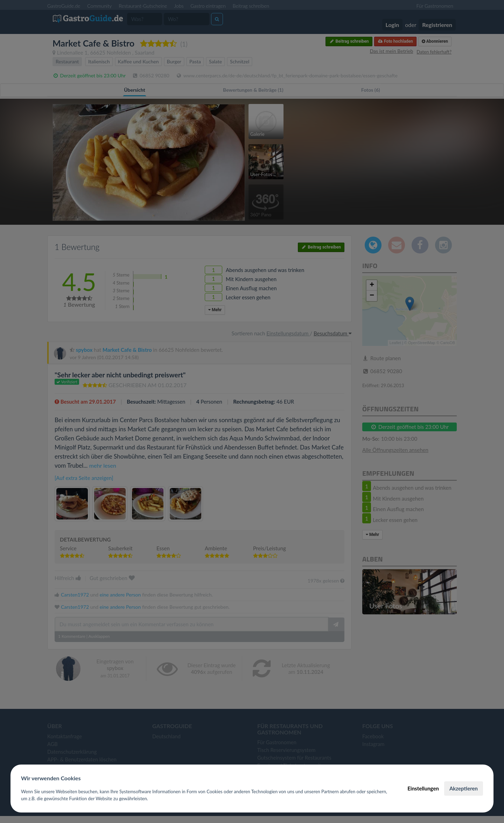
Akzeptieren (464, 788)
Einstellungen (423, 788)
